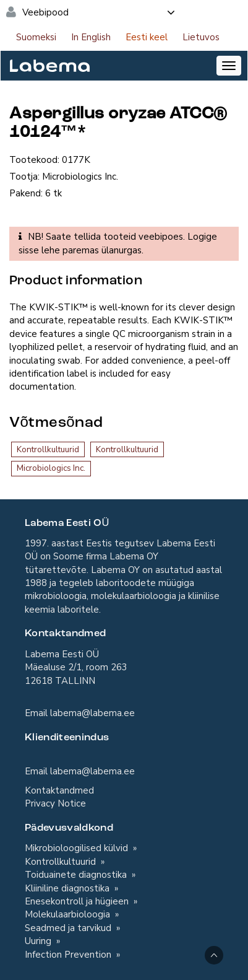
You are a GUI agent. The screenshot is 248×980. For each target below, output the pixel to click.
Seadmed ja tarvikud (69, 928)
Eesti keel (147, 37)
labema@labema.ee (92, 713)
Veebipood (99, 12)
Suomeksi (36, 37)
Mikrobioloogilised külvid (78, 848)
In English (91, 37)
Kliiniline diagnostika (68, 888)
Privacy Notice (55, 803)
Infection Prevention (69, 955)
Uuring (39, 941)
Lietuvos (201, 37)
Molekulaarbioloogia (69, 914)
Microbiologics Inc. (51, 468)
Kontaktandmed (59, 790)
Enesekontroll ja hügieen (78, 901)
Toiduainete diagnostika (77, 875)
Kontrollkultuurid (48, 449)
